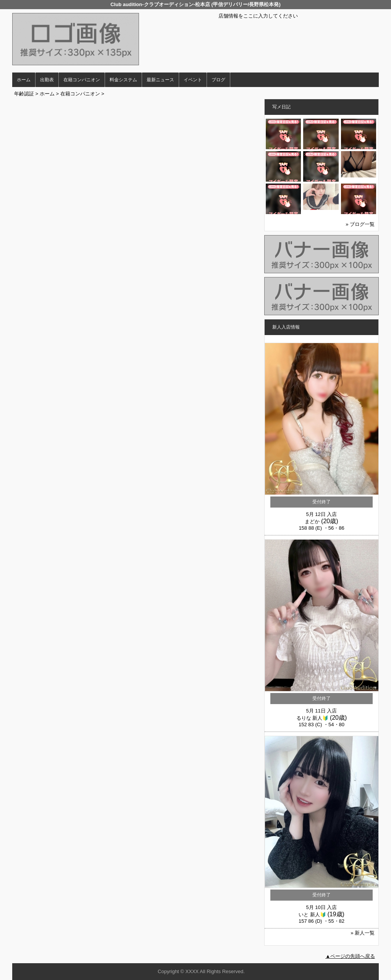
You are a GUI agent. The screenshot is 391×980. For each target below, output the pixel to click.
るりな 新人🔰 (313, 718)
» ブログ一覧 (360, 224)
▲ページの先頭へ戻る (350, 956)
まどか (312, 521)
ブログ (218, 80)
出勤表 (47, 80)
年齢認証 (24, 94)
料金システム (123, 80)
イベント (193, 80)
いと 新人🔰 (312, 915)
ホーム (24, 80)
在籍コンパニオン (82, 80)
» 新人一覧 (363, 933)
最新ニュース (160, 80)
